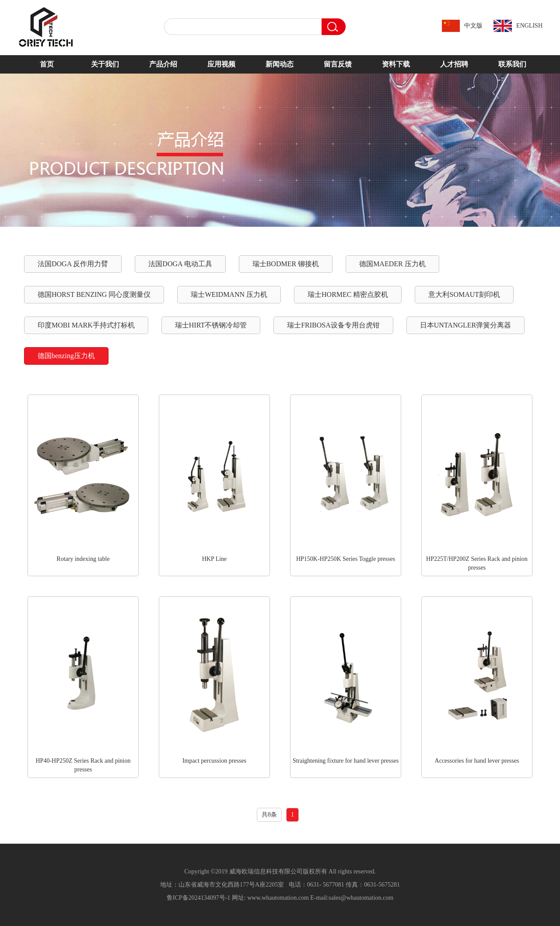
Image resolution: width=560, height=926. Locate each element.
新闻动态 (280, 64)
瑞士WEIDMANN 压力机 (229, 294)
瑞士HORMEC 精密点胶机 (348, 294)
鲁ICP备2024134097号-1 (198, 898)
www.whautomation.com (278, 898)
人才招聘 (454, 64)
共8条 (269, 815)
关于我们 (105, 64)
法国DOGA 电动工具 (180, 264)
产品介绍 (163, 64)
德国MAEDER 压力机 (392, 264)
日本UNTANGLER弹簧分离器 (465, 325)
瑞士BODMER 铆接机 (286, 264)
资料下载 (396, 64)
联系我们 (512, 64)
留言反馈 (338, 64)
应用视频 (221, 64)
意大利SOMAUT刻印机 (464, 294)
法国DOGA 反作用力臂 (73, 264)
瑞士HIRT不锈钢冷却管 (211, 325)
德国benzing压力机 (66, 356)
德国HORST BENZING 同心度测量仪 (94, 294)
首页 (47, 64)
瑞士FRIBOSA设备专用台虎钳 (333, 325)
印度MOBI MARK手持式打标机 (86, 325)
